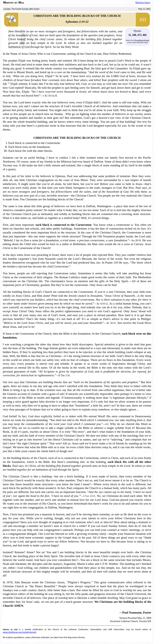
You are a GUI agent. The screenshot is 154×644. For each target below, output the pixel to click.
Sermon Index (143, 2)
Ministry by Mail (14, 3)
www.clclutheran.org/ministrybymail (19, 632)
